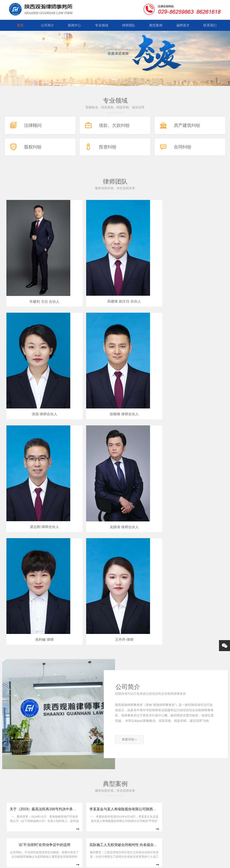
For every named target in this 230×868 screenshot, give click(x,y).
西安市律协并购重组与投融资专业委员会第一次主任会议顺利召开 (94, 738)
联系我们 (210, 25)
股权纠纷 (33, 147)
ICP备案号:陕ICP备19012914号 (180, 862)
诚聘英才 (183, 25)
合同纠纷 (183, 147)
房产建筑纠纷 (187, 125)
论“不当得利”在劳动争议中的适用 (146, 552)
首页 (20, 25)
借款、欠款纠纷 (114, 125)
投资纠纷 (108, 147)
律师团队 (129, 25)
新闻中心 (74, 25)
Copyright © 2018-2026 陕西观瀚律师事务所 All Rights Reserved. (98, 862)
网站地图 (151, 862)
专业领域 (102, 25)
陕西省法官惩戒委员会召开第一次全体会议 (75, 706)
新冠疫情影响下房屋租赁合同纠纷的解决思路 (100, 591)
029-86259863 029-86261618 (115, 832)
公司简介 (47, 25)
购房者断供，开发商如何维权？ (145, 593)
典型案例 (156, 25)
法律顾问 (33, 125)
